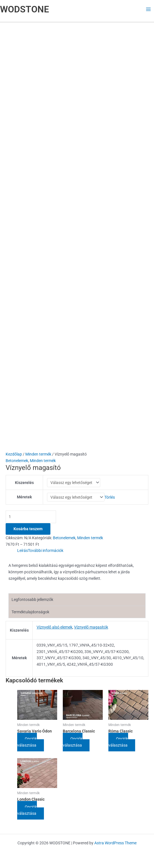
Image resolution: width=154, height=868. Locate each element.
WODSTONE (24, 9)
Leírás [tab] (23, 552)
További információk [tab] (46, 552)
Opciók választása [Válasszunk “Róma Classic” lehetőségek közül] (118, 744)
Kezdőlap (14, 454)
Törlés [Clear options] (110, 498)
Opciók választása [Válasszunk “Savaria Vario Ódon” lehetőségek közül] (27, 744)
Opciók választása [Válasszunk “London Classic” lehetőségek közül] (27, 812)
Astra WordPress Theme (115, 843)
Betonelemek (17, 461)
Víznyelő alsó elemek (54, 629)
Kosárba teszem (28, 530)
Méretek (24, 498)
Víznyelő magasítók (91, 629)
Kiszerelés (24, 483)
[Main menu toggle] (149, 9)
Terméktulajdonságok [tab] (30, 614)
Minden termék (38, 454)
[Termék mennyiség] (31, 519)
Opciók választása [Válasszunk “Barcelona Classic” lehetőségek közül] (73, 744)
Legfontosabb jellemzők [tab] (32, 601)
